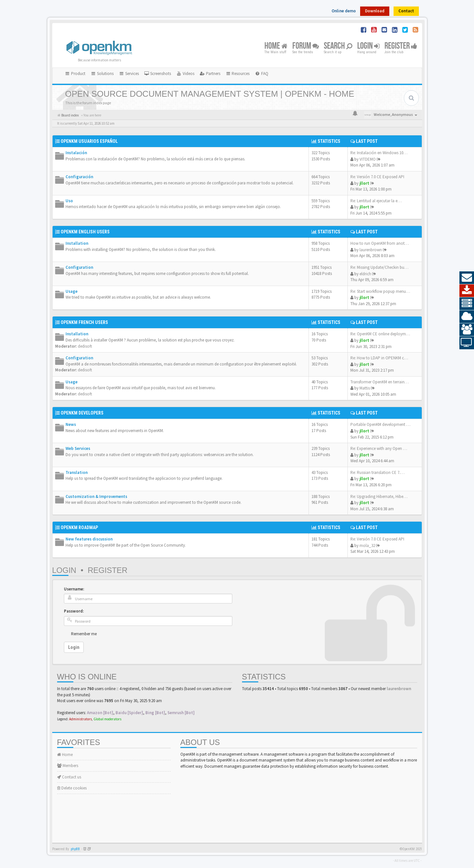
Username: (74, 589)
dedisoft (85, 346)
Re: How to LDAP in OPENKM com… (382, 358)
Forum (306, 46)
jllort (364, 183)
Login (368, 46)
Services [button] (129, 74)
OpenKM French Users (84, 322)
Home (276, 46)
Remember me (84, 634)
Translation (77, 472)
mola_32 (367, 546)
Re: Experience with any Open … (379, 448)
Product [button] (75, 74)
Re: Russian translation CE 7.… (377, 472)
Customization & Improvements (96, 496)
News (71, 424)
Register (401, 46)
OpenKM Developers (82, 413)
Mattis (365, 388)
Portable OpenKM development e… (381, 424)
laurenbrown (371, 250)
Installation (77, 243)
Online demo (344, 11)
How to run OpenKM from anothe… (382, 243)
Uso (69, 201)
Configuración (79, 177)
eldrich (365, 274)
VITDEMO (368, 159)
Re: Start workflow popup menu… (380, 291)
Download (375, 11)
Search (338, 46)
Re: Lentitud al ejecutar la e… (376, 201)
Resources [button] (238, 74)
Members (68, 766)
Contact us (69, 777)
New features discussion (89, 539)
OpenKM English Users (85, 232)
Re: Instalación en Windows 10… (379, 153)
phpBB (75, 849)
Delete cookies (72, 788)
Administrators (80, 719)
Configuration (79, 267)
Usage (72, 291)
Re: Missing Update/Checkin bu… (379, 267)
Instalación (76, 153)
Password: (74, 611)
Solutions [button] (102, 74)
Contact (406, 11)
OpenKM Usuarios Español (89, 141)
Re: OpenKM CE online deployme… (381, 334)
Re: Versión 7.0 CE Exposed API (377, 177)
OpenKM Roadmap (79, 527)
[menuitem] (158, 74)
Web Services (78, 448)
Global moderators (107, 719)
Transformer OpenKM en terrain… (380, 382)
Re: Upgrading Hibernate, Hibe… (379, 496)
